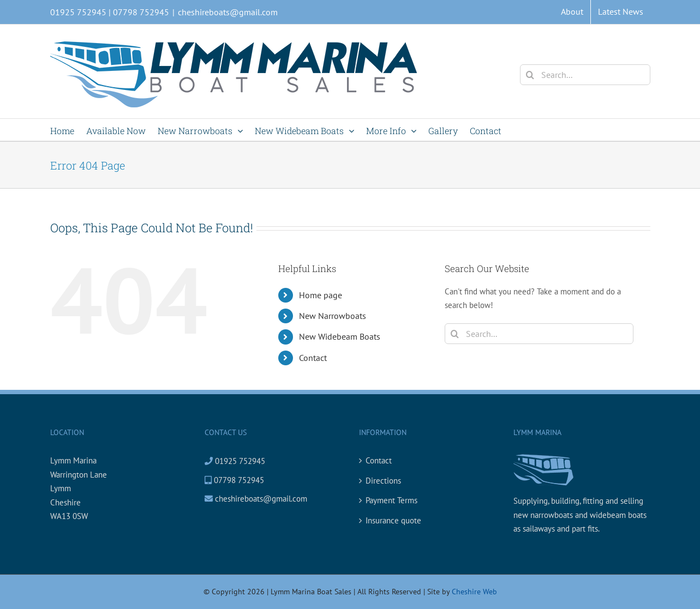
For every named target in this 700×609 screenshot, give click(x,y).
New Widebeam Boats (340, 336)
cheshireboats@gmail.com (228, 12)
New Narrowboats (333, 316)
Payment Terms (391, 500)
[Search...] (585, 75)
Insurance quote (393, 520)
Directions (383, 481)
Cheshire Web (474, 592)
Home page (321, 295)
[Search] (530, 75)
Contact (313, 358)
